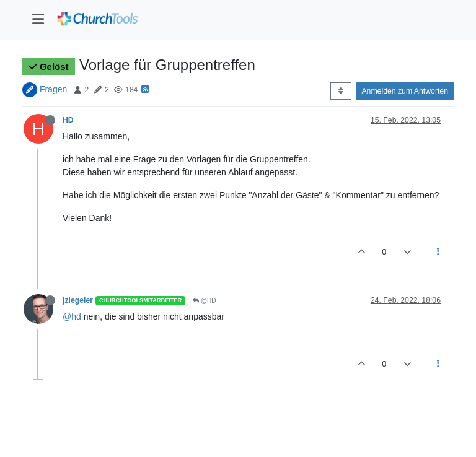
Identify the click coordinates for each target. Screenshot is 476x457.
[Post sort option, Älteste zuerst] (341, 91)
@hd (72, 316)
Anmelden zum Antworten (405, 91)
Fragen (53, 89)
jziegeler (78, 300)
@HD (204, 301)
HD (68, 120)
